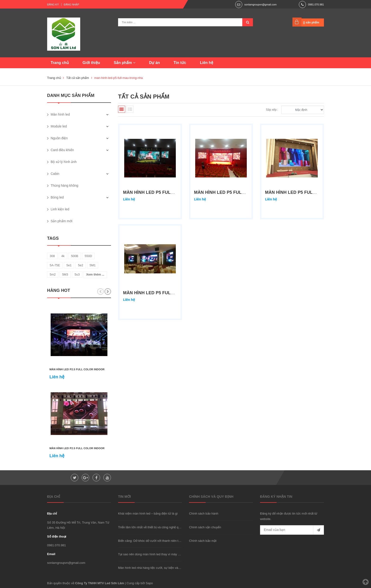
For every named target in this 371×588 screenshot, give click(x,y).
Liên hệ (207, 63)
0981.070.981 (316, 5)
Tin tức (180, 63)
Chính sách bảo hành (204, 513)
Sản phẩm (125, 63)
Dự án (155, 63)
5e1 (69, 265)
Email (51, 554)
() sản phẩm (311, 23)
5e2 (81, 265)
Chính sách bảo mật (203, 541)
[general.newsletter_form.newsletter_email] (292, 530)
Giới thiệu (91, 63)
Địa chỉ (52, 513)
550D (88, 256)
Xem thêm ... (95, 274)
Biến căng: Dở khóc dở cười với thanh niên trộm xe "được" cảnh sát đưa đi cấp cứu (175, 541)
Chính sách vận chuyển (205, 527)
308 (52, 256)
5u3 (77, 274)
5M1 (93, 265)
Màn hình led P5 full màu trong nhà (167, 293)
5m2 (53, 274)
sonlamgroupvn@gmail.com (260, 5)
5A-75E (55, 265)
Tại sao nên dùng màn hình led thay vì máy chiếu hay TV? (158, 554)
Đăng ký (53, 5)
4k (63, 256)
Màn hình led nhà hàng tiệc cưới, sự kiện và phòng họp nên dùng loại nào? (169, 568)
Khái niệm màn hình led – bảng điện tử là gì (148, 513)
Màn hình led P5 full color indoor (166, 192)
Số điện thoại (57, 536)
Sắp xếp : (272, 110)
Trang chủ (60, 63)
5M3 (65, 274)
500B (75, 256)
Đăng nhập (72, 5)
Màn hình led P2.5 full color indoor (77, 369)
